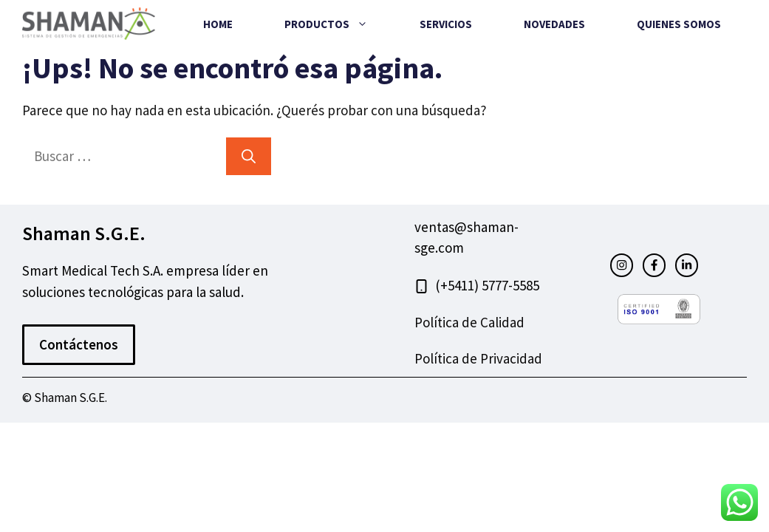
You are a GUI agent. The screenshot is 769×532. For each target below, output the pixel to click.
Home (218, 24)
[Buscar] (249, 156)
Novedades (554, 24)
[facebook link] (654, 265)
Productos (339, 24)
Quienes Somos (679, 24)
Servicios (446, 24)
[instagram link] (622, 265)
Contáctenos (79, 344)
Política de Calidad (469, 322)
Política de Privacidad (478, 358)
